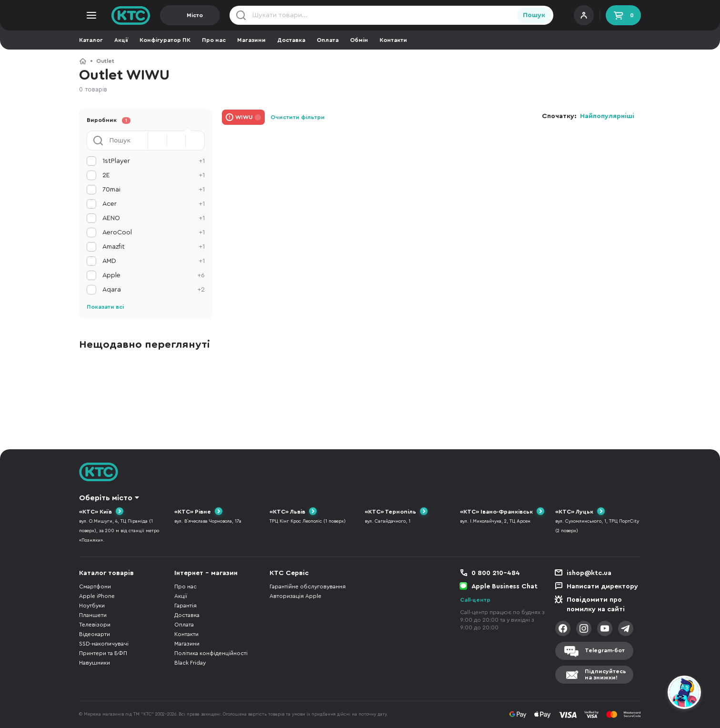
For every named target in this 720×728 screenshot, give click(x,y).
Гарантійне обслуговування (308, 586)
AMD (154, 261)
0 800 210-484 (496, 573)
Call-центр (475, 600)
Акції (121, 40)
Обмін (359, 40)
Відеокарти (95, 634)
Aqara (154, 290)
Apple (154, 275)
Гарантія (185, 606)
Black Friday (190, 663)
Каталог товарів (106, 573)
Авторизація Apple (295, 596)
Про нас (214, 40)
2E (154, 175)
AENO (154, 218)
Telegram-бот (605, 650)
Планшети (93, 615)
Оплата (328, 40)
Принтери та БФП (103, 653)
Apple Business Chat (505, 586)
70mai (154, 190)
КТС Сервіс (289, 573)
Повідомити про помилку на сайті (596, 605)
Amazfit (154, 247)
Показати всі (105, 307)
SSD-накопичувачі (104, 644)
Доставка (291, 40)
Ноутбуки (92, 606)
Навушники (95, 663)
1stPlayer (154, 161)
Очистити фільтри (298, 117)
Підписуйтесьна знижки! (605, 674)
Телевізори (95, 625)
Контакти (393, 40)
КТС (83, 61)
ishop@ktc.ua (589, 573)
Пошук (534, 15)
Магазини (251, 40)
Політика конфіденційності (211, 653)
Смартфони (95, 586)
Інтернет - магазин (206, 573)
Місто (195, 15)
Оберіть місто (106, 498)
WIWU (244, 117)
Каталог (91, 40)
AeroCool (154, 233)
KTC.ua (131, 15)
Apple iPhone (97, 596)
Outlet (105, 61)
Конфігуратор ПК (165, 40)
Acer (154, 204)
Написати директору (602, 586)
